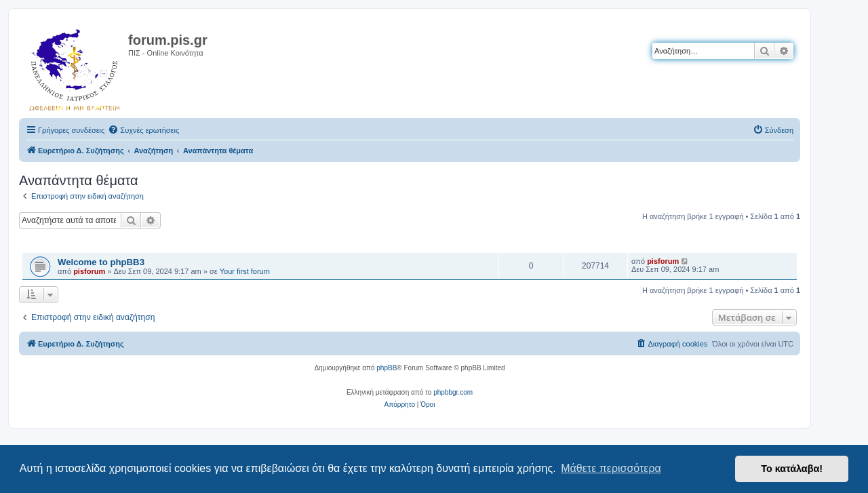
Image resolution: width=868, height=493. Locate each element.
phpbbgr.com (453, 392)
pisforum (89, 271)
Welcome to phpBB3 (101, 262)
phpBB (387, 368)
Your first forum (245, 271)
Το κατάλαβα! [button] (792, 469)
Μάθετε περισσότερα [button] (611, 468)
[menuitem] (143, 130)
